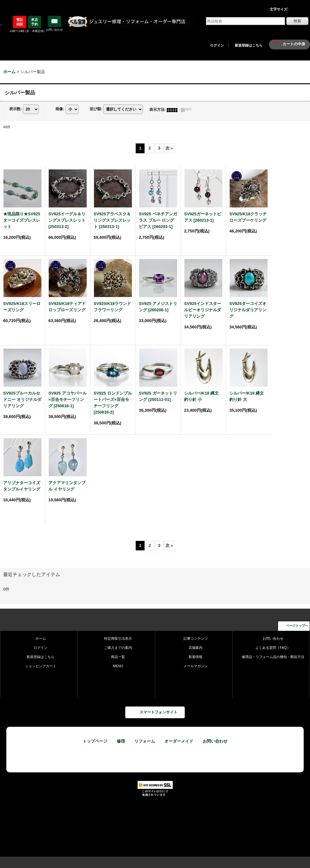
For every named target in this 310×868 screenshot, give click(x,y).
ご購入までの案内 (118, 648)
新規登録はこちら (249, 45)
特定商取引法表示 (118, 638)
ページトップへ (297, 626)
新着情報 (195, 657)
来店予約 (34, 22)
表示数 (15, 109)
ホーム (41, 638)
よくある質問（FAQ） (273, 648)
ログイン (217, 45)
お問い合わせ (273, 638)
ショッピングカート (41, 666)
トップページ (95, 741)
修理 (121, 741)
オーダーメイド (179, 741)
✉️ (54, 21)
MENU (118, 666)
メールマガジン (196, 666)
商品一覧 (118, 657)
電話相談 (20, 22)
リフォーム (145, 741)
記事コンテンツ (196, 638)
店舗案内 (195, 648)
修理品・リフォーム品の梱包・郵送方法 (273, 657)
